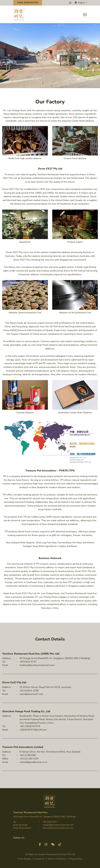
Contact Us (40, 859)
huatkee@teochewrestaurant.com (37, 665)
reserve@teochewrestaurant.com (58, 828)
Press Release (25, 859)
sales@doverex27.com (31, 694)
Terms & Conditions (57, 859)
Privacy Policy (76, 859)
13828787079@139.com (33, 730)
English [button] (80, 3)
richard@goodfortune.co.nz (33, 762)
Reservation (28, 3)
